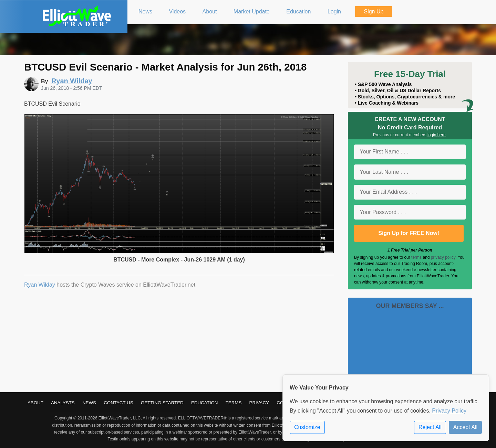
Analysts (63, 403)
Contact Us (118, 403)
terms (416, 257)
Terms (234, 403)
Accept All (465, 427)
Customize (307, 427)
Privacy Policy (449, 411)
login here (437, 135)
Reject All (430, 427)
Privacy (259, 403)
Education (205, 403)
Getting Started (162, 403)
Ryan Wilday (40, 285)
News (89, 403)
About (35, 403)
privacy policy (443, 257)
